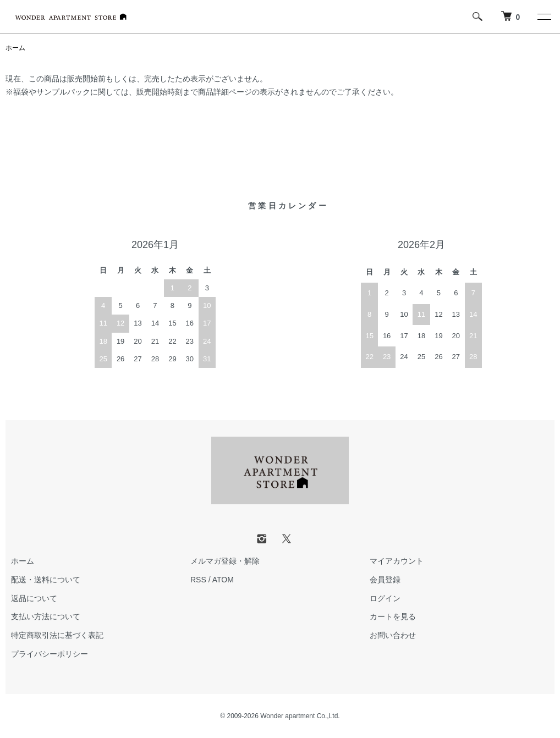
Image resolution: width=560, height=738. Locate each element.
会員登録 (385, 580)
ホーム (15, 48)
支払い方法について (46, 616)
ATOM (223, 580)
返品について (34, 598)
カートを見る (393, 616)
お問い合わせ (393, 635)
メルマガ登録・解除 (225, 561)
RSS (198, 580)
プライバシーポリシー (50, 654)
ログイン (385, 598)
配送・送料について (46, 580)
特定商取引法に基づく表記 (57, 635)
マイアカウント (397, 561)
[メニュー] (543, 16)
